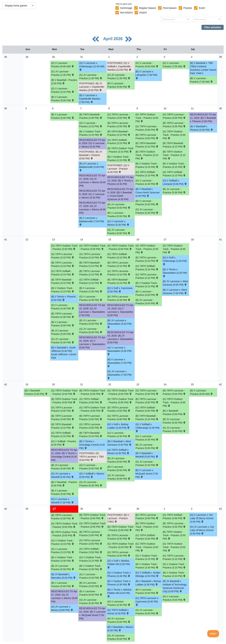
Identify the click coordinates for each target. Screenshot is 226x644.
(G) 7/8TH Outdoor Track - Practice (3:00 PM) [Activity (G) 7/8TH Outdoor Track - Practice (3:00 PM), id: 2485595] (92, 247)
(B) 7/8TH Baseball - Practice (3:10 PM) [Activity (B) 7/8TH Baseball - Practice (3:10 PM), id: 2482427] (63, 281)
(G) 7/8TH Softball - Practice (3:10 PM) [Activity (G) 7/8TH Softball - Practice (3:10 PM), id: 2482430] (63, 273)
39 (6, 57)
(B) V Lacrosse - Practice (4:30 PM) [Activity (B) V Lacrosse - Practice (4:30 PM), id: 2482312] (91, 290)
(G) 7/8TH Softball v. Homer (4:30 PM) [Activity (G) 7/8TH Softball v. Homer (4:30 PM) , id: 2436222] (118, 612)
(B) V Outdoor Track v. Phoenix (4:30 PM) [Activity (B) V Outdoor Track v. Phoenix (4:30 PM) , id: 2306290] (119, 583)
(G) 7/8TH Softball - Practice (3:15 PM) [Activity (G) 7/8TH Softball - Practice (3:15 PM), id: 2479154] (174, 174)
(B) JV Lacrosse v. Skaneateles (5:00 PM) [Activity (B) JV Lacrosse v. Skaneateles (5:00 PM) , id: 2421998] (119, 324)
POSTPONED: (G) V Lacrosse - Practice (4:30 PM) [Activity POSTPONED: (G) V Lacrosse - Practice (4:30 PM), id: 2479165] (118, 169)
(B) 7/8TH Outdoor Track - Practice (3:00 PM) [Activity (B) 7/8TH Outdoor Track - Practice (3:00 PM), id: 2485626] (120, 528)
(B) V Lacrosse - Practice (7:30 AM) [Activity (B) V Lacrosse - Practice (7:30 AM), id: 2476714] (201, 80)
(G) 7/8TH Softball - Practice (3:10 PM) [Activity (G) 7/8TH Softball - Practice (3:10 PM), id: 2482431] (91, 281)
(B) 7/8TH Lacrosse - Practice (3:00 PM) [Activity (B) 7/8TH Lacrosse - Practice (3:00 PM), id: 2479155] (119, 125)
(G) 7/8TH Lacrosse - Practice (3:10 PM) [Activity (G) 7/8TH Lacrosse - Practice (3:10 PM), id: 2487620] (174, 557)
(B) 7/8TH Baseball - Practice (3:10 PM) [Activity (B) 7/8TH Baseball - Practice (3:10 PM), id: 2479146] (119, 133)
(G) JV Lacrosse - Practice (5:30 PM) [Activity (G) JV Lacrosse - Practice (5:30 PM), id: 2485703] (147, 463)
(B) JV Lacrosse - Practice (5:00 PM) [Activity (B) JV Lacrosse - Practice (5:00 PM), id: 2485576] (119, 620)
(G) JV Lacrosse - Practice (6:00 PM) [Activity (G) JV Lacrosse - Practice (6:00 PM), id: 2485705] (119, 477)
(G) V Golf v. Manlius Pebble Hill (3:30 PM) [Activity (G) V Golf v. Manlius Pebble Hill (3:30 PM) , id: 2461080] (119, 564)
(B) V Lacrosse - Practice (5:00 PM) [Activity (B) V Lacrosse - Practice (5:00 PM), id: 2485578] (119, 469)
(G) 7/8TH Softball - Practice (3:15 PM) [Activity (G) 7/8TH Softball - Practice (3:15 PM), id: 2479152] (119, 142)
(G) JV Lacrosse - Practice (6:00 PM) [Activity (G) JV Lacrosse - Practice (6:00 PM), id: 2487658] (147, 612)
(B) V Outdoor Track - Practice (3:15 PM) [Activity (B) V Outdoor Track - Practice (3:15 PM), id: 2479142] (147, 285)
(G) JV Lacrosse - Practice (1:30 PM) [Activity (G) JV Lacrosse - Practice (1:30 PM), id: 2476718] (63, 73)
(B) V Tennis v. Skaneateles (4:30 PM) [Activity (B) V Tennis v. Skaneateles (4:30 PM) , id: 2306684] (175, 273)
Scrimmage (126, 8)
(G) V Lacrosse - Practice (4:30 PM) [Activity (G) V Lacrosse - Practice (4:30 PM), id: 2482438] (63, 307)
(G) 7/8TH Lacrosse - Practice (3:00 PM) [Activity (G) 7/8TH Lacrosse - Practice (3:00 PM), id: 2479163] (147, 128)
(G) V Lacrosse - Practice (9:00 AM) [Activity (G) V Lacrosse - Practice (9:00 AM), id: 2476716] (147, 65)
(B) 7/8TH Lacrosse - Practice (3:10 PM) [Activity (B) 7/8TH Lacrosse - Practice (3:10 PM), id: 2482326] (63, 264)
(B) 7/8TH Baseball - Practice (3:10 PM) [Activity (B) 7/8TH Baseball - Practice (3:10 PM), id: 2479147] (147, 145)
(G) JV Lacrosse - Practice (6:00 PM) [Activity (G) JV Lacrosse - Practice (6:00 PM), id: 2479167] (119, 232)
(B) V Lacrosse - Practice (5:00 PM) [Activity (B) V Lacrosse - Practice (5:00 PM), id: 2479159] (147, 203)
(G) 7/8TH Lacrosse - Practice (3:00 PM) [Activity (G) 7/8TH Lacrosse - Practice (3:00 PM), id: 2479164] (174, 116)
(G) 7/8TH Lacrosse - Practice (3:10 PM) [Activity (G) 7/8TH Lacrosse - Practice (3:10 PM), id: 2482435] (91, 256)
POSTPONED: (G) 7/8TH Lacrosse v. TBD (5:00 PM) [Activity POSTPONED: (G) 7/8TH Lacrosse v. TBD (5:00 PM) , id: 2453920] (91, 457)
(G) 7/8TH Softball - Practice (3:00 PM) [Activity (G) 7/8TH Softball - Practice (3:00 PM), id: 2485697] (91, 401)
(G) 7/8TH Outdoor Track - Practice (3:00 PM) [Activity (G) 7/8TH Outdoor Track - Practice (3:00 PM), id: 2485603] (121, 545)
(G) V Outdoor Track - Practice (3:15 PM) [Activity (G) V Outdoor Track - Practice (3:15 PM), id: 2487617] (91, 559)
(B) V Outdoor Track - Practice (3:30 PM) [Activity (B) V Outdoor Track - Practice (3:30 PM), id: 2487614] (147, 566)
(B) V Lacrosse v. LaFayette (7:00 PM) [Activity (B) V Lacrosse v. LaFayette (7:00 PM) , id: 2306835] (146, 75)
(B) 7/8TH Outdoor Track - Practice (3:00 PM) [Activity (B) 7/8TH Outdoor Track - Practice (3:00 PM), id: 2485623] (120, 401)
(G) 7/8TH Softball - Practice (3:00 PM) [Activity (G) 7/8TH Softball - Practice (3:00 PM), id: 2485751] (147, 537)
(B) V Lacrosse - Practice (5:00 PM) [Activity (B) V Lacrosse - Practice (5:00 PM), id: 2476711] (63, 99)
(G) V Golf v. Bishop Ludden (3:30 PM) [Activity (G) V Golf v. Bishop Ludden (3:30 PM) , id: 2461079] (119, 426)
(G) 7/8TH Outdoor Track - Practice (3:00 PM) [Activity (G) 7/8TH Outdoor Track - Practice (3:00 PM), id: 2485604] (147, 547)
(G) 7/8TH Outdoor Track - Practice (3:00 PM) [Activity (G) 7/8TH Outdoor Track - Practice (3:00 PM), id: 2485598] (92, 409)
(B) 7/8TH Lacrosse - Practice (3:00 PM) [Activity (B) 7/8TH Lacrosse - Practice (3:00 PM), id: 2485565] (63, 517)
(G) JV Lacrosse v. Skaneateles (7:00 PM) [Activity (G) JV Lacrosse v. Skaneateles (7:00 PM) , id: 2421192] (119, 374)
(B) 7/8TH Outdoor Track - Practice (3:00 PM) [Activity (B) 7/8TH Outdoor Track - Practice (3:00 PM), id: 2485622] (92, 392)
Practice (188, 8)
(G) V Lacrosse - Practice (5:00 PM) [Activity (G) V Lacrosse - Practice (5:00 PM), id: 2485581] (91, 467)
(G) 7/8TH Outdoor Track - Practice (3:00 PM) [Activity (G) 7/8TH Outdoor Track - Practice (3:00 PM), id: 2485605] (174, 547)
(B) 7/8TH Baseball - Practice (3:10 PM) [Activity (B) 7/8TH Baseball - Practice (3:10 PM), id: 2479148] (174, 145)
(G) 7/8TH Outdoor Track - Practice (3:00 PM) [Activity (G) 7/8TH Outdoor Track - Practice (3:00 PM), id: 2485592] (174, 249)
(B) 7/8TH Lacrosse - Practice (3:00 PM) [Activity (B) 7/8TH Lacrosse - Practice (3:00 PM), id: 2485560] (63, 418)
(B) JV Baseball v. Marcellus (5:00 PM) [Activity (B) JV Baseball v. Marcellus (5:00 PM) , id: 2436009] (63, 576)
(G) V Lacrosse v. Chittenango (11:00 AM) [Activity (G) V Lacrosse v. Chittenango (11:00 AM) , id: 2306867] (92, 66)
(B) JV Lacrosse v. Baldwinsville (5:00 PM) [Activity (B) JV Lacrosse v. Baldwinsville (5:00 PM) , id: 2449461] (92, 167)
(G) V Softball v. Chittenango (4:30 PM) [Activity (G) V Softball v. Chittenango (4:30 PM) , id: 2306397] (147, 427)
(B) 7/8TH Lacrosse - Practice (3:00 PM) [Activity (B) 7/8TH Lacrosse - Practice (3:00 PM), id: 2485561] (91, 418)
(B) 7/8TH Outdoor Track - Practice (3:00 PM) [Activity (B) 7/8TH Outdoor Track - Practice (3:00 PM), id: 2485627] (147, 527)
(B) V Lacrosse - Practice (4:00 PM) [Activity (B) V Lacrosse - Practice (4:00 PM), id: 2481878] (147, 293)
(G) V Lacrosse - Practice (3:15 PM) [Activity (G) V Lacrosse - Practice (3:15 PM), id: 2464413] (63, 90)
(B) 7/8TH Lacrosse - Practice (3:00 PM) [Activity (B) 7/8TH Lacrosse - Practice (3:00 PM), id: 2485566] (91, 534)
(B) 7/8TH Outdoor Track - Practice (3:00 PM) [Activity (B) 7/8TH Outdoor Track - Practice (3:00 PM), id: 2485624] (64, 534)
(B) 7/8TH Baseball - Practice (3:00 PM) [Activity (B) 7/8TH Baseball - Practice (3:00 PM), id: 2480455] (91, 116)
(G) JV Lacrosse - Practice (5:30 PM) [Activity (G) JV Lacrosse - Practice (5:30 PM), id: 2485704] (174, 429)
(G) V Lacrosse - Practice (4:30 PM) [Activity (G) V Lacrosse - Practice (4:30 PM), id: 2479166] (147, 182)
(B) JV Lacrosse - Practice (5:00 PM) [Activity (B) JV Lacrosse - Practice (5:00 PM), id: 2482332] (91, 322)
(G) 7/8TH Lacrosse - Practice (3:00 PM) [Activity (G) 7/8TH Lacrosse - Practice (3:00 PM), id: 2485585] (91, 426)
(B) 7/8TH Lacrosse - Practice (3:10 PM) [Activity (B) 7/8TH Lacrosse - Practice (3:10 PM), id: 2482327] (91, 273)
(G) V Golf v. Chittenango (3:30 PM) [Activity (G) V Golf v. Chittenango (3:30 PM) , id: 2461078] (175, 261)
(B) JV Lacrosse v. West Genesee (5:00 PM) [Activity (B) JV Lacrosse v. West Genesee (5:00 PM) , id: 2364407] (175, 283)
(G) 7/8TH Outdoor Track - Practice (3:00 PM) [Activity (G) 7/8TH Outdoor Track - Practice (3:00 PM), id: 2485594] (121, 247)
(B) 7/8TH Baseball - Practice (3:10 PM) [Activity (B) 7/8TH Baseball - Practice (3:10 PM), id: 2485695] (147, 418)
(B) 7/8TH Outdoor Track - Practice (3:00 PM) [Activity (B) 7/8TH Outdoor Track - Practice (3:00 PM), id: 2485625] (92, 517)
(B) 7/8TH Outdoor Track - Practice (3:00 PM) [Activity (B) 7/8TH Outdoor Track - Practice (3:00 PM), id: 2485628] (174, 535)
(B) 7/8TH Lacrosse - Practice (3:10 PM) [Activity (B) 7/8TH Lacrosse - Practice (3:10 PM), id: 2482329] (147, 259)
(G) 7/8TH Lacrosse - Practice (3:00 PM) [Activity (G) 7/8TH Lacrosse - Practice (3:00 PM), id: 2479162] (119, 116)
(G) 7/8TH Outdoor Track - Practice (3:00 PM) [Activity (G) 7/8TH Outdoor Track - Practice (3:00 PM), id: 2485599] (121, 392)
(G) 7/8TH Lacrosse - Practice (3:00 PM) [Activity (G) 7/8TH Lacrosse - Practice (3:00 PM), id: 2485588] (91, 542)
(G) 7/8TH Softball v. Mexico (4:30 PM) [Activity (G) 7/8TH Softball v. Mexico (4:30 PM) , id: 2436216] (118, 452)
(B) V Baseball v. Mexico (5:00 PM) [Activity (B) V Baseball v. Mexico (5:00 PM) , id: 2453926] (120, 629)
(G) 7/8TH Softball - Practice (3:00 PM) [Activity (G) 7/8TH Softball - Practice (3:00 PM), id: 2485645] (147, 409)
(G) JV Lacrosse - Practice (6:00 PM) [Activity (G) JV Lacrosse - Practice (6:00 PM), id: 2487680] (119, 637)
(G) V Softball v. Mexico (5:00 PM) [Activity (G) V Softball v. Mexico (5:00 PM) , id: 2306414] (92, 475)
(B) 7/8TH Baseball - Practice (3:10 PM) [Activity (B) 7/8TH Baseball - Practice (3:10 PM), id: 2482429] (119, 281)
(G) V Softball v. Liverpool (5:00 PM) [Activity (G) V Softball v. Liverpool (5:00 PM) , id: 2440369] (175, 182)
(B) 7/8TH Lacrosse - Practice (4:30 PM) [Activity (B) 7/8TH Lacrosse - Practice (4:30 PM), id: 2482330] (63, 315)
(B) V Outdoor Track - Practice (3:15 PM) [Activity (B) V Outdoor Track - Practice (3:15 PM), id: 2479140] (174, 165)
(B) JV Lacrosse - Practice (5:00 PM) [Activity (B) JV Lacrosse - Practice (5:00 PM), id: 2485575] (91, 585)
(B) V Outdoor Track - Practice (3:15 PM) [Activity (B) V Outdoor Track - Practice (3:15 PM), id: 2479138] (119, 158)
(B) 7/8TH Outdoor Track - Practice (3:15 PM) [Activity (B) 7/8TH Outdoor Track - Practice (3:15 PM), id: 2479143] (120, 150)
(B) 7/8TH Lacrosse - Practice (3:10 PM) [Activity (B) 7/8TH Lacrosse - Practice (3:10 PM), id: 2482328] (119, 264)
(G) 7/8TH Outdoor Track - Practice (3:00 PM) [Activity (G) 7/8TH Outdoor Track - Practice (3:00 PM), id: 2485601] (64, 525)
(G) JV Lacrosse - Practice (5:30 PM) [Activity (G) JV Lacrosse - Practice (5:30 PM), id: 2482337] (63, 341)
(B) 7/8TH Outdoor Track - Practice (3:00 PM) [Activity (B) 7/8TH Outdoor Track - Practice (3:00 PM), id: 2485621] (64, 401)
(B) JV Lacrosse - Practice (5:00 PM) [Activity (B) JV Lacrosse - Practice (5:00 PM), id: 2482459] (63, 332)
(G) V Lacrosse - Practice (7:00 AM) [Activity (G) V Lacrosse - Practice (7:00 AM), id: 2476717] (174, 65)
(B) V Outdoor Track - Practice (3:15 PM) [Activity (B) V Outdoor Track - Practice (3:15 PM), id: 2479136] (91, 133)
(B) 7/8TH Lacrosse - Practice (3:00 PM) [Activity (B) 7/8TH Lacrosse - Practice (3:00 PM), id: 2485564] (174, 392)
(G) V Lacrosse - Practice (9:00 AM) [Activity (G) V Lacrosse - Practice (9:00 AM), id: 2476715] (63, 65)
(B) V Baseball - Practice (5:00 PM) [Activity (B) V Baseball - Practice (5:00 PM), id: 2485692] (64, 484)
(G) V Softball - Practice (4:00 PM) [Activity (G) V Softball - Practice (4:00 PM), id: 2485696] (64, 443)
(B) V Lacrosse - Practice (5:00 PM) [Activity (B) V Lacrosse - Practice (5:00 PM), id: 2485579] (63, 585)
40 (6, 108)
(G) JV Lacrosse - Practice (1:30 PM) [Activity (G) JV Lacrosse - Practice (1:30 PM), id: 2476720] (119, 77)
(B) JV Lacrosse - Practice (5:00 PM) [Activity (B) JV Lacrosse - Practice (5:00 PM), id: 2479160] (119, 206)
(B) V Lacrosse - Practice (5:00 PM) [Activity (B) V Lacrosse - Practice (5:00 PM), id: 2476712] (119, 85)
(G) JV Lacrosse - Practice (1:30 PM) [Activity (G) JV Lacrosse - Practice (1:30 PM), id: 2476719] (91, 77)
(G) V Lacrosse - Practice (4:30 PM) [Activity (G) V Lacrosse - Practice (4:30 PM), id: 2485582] (119, 435)
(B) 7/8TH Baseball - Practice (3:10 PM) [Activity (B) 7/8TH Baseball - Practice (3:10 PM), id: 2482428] (91, 264)
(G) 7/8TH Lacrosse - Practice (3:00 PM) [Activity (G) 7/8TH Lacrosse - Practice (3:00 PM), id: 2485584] (63, 409)
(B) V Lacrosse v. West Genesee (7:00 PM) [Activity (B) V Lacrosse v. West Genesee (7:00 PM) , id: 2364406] (175, 292)
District (143, 13)
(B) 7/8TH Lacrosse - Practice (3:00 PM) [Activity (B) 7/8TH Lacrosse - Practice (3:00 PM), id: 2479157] (174, 125)
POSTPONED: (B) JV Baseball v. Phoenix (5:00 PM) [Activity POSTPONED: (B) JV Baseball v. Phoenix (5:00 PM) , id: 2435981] (91, 155)
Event (202, 8)
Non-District (126, 13)
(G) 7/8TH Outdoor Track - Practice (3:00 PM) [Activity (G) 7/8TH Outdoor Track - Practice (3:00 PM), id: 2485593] (147, 249)
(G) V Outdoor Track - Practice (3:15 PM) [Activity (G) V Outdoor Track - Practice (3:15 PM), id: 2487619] (174, 566)
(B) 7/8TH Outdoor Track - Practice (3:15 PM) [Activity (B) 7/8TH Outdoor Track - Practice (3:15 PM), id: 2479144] (147, 155)
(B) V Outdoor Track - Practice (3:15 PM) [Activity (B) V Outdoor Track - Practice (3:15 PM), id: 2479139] (147, 165)
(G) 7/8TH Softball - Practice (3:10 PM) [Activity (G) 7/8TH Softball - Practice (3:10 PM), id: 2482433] (147, 268)
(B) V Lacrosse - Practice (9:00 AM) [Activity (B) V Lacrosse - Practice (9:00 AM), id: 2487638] (201, 392)
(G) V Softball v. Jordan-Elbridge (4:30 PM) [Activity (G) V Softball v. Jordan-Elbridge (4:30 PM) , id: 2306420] (148, 574)
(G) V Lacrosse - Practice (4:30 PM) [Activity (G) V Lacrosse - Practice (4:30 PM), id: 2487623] (119, 603)
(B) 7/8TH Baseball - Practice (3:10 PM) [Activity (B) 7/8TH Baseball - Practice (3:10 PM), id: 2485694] (91, 435)
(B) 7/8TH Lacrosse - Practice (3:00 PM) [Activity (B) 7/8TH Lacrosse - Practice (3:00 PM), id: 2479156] (147, 137)
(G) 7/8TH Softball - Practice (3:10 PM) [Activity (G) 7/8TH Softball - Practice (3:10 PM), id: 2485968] (63, 435)
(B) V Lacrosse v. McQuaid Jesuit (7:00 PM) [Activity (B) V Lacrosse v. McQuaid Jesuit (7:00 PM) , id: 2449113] (147, 474)
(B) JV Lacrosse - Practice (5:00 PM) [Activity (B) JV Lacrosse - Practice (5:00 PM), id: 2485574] (63, 568)
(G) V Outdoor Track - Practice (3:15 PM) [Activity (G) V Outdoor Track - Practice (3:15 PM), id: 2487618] (147, 557)
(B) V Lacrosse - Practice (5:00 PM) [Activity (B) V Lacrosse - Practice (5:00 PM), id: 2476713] (63, 116)
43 (6, 509)
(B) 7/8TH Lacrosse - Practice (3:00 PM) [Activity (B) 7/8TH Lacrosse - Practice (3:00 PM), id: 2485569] (174, 525)
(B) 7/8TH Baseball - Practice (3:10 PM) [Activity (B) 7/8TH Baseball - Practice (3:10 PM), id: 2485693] (63, 426)
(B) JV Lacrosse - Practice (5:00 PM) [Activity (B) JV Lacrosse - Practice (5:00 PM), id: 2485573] (147, 446)
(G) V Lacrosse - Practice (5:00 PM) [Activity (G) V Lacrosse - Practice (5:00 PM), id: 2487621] (174, 598)
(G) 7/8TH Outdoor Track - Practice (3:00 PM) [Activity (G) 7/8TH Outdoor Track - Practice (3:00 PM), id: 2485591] (174, 135)
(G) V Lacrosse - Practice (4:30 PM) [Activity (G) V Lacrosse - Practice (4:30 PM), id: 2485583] (147, 438)
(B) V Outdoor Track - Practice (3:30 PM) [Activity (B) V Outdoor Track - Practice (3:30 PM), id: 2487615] (174, 574)
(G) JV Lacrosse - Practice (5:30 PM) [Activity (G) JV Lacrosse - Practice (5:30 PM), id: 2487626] (91, 602)
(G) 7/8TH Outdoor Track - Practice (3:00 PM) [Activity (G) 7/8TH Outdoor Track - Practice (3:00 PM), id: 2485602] (92, 525)
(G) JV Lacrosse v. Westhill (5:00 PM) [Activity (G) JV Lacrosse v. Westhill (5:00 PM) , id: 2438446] (63, 475)
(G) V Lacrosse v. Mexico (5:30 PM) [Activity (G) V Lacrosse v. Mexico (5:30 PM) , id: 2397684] (118, 223)
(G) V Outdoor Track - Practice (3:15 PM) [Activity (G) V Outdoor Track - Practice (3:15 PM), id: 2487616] (63, 542)
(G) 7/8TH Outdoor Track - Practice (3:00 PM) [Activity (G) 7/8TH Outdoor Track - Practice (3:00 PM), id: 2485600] (174, 402)
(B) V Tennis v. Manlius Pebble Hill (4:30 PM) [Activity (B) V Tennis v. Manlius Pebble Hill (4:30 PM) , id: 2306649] (119, 593)
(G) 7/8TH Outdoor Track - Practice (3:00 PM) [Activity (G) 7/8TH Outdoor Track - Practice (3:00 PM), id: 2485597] (64, 392)
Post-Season (170, 8)
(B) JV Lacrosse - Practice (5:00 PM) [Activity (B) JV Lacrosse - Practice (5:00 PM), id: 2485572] (174, 421)
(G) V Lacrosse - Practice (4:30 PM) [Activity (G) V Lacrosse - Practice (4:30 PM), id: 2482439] (91, 298)
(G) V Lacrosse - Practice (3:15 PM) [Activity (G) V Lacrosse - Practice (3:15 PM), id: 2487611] (63, 551)
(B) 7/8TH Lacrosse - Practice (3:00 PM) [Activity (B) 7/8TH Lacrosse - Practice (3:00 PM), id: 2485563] (147, 401)
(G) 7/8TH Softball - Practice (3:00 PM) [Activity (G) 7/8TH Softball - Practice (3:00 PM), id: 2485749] (91, 551)
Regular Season (148, 8)
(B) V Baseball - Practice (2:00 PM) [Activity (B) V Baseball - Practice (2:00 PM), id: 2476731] (64, 82)
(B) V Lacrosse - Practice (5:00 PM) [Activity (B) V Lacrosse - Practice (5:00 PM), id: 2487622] (147, 591)
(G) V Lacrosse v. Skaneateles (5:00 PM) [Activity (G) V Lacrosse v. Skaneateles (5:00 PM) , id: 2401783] (119, 351)
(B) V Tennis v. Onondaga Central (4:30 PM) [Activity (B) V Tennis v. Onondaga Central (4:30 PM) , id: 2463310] (92, 445)
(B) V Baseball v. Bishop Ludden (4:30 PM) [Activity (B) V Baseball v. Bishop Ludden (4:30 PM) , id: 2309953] (148, 583)
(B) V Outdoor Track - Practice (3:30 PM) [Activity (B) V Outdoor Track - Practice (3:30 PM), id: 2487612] (63, 559)
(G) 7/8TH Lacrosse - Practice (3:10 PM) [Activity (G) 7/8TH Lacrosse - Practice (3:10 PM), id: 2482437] (147, 276)
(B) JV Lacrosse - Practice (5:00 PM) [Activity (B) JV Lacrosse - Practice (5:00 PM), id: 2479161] (174, 191)
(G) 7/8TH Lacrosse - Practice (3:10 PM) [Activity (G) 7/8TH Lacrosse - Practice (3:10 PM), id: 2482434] (63, 256)
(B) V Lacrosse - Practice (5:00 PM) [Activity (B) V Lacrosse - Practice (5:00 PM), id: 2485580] (91, 593)
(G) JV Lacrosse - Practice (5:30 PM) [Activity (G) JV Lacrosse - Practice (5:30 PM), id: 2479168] (147, 211)
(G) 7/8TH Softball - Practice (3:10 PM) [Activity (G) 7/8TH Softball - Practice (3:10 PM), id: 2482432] (119, 256)
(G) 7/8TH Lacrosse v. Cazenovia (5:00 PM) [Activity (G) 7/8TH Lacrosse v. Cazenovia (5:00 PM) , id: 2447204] (147, 601)
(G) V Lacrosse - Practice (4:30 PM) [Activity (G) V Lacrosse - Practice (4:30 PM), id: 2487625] (91, 576)
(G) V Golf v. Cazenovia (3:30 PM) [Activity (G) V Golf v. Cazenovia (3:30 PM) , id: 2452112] (120, 290)
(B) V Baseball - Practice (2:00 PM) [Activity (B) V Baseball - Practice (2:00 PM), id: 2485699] (36, 392)
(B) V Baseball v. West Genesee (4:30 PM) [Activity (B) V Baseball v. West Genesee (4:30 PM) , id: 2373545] (120, 443)
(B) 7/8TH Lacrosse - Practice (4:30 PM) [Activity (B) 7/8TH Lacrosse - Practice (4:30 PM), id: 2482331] (119, 298)
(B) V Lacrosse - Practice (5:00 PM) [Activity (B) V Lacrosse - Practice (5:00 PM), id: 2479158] (119, 215)
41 (6, 240)
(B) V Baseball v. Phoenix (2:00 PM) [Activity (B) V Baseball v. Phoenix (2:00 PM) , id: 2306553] (201, 128)
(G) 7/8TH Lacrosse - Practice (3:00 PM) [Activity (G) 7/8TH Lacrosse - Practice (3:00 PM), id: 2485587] (147, 392)
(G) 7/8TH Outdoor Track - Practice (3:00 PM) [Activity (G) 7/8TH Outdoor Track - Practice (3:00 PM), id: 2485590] (147, 118)
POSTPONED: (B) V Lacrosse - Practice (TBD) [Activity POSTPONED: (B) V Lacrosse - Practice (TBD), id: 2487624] (118, 518)
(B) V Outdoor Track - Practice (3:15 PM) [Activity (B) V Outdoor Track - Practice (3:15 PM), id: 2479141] (63, 290)
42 (6, 384)
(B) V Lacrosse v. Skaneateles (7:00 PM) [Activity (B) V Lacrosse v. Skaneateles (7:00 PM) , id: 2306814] (119, 363)
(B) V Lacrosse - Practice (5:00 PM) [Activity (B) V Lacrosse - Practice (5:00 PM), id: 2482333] (63, 324)
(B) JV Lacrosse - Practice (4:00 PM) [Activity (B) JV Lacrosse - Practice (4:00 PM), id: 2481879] (147, 302)
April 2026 (113, 39)
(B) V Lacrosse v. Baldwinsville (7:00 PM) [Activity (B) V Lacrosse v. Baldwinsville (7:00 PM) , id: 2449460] (92, 221)
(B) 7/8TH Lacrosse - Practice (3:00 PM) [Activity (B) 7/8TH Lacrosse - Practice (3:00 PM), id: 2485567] (119, 537)
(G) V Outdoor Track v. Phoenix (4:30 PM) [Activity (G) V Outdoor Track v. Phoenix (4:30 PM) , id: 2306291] (119, 574)
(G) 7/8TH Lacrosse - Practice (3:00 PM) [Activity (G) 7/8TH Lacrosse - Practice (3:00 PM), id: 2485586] (119, 418)
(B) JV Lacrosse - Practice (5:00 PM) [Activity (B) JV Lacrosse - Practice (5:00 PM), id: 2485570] (63, 467)
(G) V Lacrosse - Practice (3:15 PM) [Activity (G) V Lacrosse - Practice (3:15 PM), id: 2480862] (91, 125)
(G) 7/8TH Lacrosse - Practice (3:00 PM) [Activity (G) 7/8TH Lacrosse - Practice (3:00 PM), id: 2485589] (119, 554)
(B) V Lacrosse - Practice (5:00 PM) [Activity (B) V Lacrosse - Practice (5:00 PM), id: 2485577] (63, 492)
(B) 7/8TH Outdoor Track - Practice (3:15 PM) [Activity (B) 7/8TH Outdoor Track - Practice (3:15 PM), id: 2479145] (174, 155)
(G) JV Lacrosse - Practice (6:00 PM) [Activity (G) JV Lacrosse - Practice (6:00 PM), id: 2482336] (91, 331)
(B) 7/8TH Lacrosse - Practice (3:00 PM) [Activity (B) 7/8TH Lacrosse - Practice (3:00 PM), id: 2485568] (147, 517)
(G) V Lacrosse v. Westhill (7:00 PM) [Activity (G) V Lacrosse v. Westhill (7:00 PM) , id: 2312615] (63, 501)
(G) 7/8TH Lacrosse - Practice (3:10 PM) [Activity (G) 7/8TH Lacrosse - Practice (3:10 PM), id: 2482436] (119, 273)
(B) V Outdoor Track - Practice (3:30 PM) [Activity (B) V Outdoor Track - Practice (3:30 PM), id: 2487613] (91, 568)
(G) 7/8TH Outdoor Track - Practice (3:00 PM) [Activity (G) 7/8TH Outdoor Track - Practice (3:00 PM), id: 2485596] (64, 247)
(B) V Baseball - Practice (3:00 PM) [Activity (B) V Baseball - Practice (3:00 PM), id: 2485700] (174, 412)
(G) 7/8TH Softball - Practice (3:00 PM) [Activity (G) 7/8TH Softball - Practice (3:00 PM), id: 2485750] (174, 517)
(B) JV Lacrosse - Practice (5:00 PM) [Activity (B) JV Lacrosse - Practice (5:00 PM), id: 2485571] (119, 460)
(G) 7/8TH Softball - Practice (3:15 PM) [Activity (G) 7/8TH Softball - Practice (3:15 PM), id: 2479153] (147, 174)
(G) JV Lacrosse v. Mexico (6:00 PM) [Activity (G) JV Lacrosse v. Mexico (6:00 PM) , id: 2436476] (62, 608)
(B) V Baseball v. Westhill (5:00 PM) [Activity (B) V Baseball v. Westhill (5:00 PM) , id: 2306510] (147, 455)
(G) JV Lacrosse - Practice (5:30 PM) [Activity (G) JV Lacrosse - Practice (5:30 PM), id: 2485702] (91, 484)
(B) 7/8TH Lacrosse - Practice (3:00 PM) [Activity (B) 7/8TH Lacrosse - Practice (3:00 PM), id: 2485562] (119, 409)
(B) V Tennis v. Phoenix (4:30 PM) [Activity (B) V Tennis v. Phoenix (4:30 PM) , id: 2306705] (63, 298)
